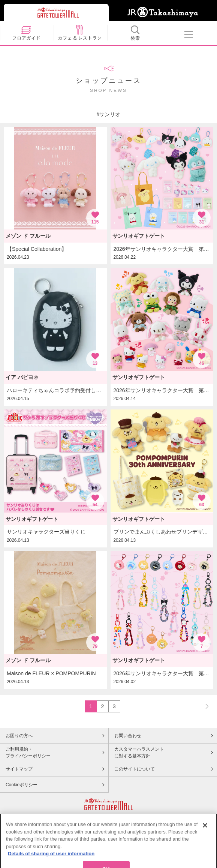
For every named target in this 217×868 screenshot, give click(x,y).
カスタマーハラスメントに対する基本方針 (139, 753)
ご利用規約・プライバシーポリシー (28, 753)
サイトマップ (19, 769)
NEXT (204, 706)
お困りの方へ (19, 736)
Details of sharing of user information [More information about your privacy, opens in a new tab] (51, 860)
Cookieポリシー (22, 785)
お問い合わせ (128, 736)
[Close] (205, 832)
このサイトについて (135, 769)
